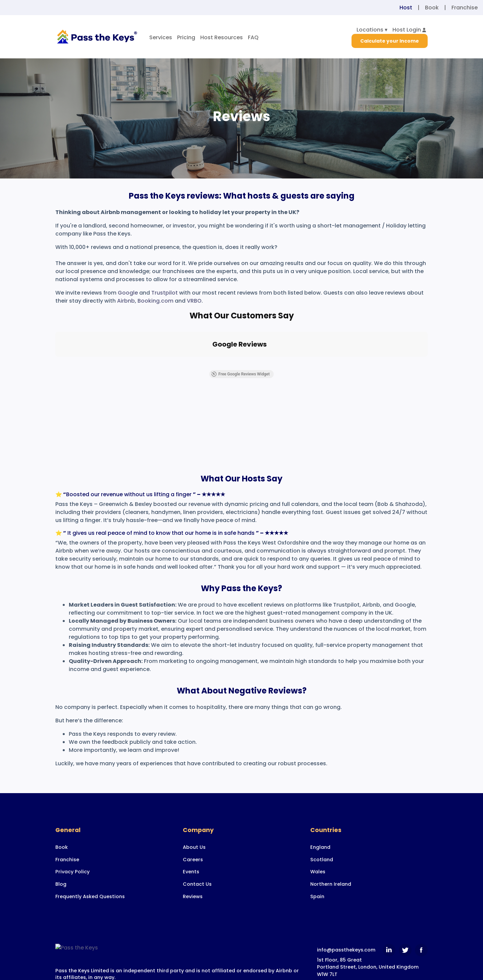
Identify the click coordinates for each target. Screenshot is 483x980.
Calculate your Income (390, 41)
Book (432, 8)
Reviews (193, 964)
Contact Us (197, 951)
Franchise (465, 8)
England (320, 914)
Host (406, 8)
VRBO (194, 301)
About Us (194, 914)
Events (191, 939)
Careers (193, 927)
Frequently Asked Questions (90, 964)
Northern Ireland (331, 951)
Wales (318, 939)
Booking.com (155, 301)
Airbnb (126, 301)
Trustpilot (165, 293)
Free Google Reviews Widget (240, 441)
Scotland (322, 927)
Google (128, 293)
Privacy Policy (72, 939)
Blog (61, 951)
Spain (317, 964)
